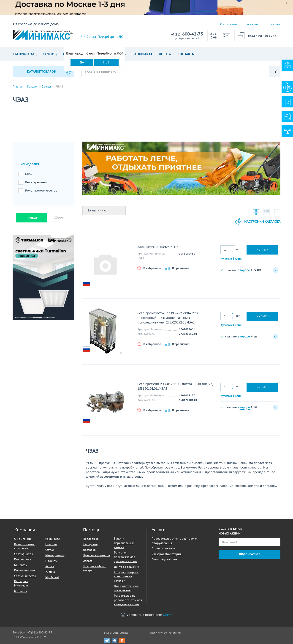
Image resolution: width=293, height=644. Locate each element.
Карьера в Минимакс (21, 583)
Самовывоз (142, 54)
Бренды (47, 87)
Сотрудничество (25, 576)
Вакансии (251, 24)
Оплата (165, 54)
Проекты (51, 561)
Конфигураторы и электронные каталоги (126, 576)
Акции (50, 566)
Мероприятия (55, 555)
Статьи (50, 550)
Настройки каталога (258, 221)
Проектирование (163, 548)
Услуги (49, 54)
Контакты (186, 54)
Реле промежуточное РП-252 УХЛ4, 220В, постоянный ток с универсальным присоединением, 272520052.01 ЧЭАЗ (169, 318)
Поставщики (23, 559)
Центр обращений (127, 567)
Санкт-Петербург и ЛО (105, 37)
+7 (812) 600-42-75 (40, 632)
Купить (263, 250)
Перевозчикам (24, 570)
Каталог (33, 87)
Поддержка (91, 539)
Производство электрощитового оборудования (174, 541)
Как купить (90, 544)
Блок (29, 174)
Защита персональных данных (124, 543)
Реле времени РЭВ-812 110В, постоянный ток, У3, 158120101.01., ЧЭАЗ (175, 386)
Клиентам (21, 565)
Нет (106, 62)
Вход (252, 36)
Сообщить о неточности (146, 615)
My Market (52, 577)
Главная (18, 87)
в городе (244, 270)
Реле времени (36, 182)
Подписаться (250, 554)
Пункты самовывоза (97, 555)
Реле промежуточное (41, 190)
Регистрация (267, 36)
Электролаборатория (167, 554)
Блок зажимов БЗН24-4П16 (158, 247)
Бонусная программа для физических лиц (125, 557)
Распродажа (24, 54)
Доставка (89, 550)
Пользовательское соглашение (127, 588)
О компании (229, 24)
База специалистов (165, 559)
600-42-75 (187, 34)
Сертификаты (23, 554)
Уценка (50, 572)
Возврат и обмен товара (95, 568)
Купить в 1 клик (231, 259)
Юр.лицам (273, 24)
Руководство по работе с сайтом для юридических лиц (128, 600)
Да (82, 62)
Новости (51, 544)
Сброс (59, 218)
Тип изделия (29, 164)
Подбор (32, 218)
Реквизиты (53, 539)
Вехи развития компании (24, 546)
